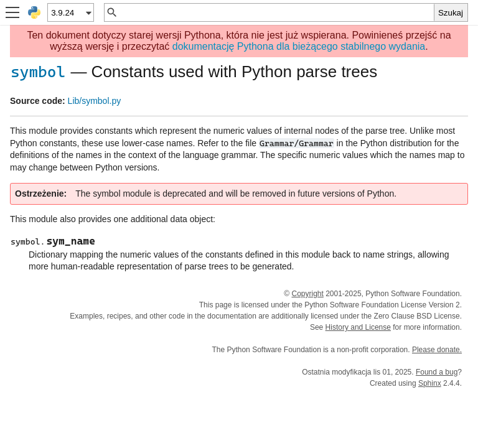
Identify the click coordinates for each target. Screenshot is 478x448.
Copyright (307, 294)
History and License (358, 327)
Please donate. (437, 350)
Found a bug (437, 372)
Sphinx (430, 383)
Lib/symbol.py (95, 101)
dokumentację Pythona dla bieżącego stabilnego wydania (299, 46)
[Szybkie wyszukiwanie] (276, 12)
